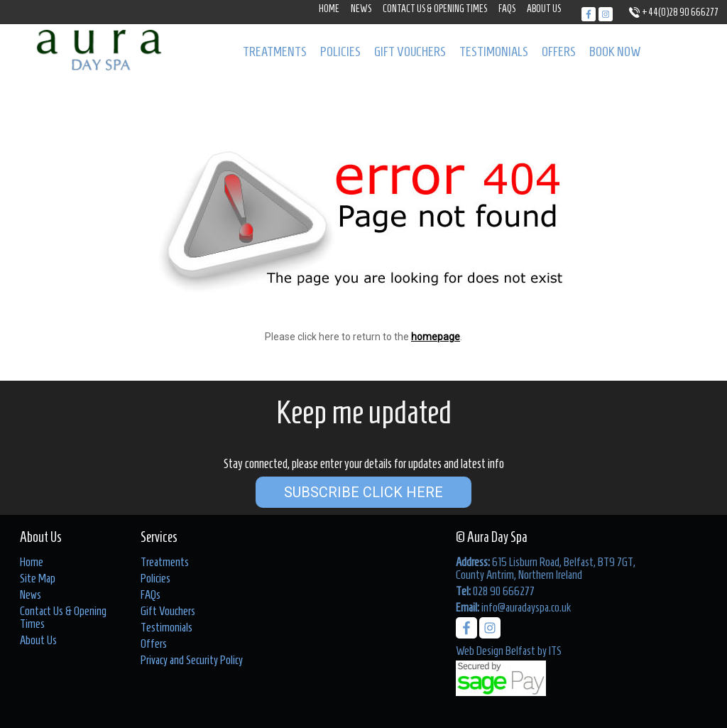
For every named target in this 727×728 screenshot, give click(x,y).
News (361, 9)
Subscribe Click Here (363, 492)
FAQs (507, 9)
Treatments (275, 51)
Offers (559, 51)
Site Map (38, 578)
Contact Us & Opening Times (435, 9)
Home (329, 9)
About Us (544, 9)
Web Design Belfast (496, 651)
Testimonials (494, 51)
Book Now (615, 51)
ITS (555, 651)
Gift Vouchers (410, 51)
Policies (340, 51)
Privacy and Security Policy (192, 660)
